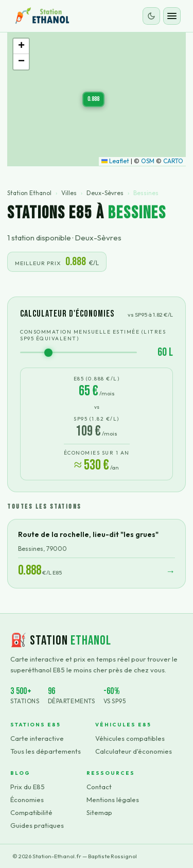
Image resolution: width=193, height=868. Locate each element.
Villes (69, 193)
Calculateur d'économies (134, 751)
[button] (93, 99)
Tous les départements (46, 751)
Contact (99, 787)
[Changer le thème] (151, 16)
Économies (27, 800)
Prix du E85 (28, 787)
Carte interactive (37, 738)
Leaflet (115, 161)
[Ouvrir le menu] (172, 16)
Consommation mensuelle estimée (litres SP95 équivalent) (93, 335)
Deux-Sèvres (105, 193)
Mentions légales (113, 800)
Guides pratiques (37, 825)
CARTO (173, 161)
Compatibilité (31, 812)
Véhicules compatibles (130, 738)
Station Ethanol (29, 193)
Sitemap (99, 812)
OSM (148, 161)
